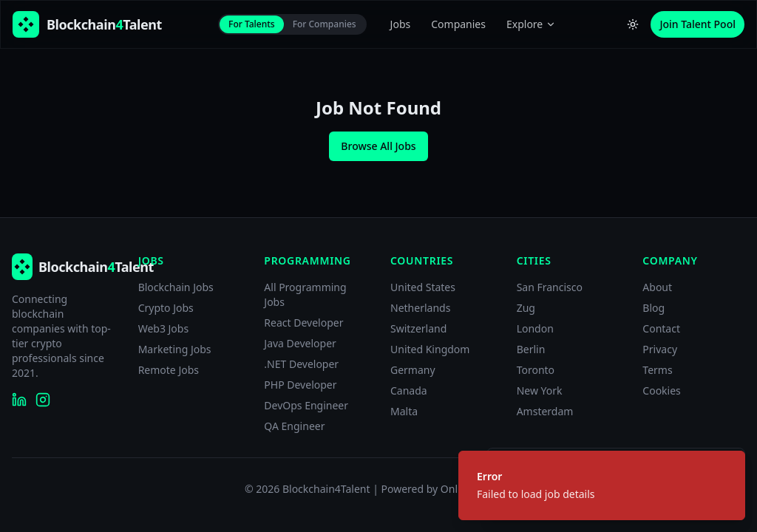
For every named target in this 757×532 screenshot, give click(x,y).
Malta (404, 411)
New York (540, 391)
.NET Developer (301, 364)
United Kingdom (430, 349)
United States (423, 287)
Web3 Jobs (164, 328)
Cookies (661, 391)
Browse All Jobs (378, 146)
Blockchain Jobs (176, 287)
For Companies (325, 24)
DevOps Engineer (306, 405)
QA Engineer (294, 426)
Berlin (531, 349)
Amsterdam (545, 411)
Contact (661, 328)
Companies (458, 24)
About (657, 287)
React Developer (303, 323)
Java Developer (300, 343)
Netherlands (420, 308)
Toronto (536, 370)
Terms (657, 370)
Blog (654, 308)
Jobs (401, 24)
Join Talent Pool (697, 24)
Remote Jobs (169, 370)
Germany (413, 370)
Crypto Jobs (166, 308)
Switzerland (418, 328)
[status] (602, 485)
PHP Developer (300, 385)
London (535, 328)
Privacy (660, 349)
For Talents (252, 24)
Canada (409, 391)
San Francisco (550, 287)
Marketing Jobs (175, 349)
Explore (531, 24)
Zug (526, 308)
